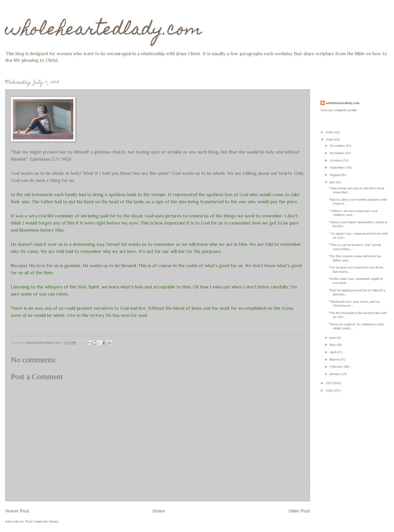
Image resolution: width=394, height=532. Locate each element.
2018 (330, 140)
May (333, 345)
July (333, 182)
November (338, 153)
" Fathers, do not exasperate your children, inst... (353, 213)
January (336, 374)
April (333, 352)
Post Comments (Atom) (42, 521)
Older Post (299, 511)
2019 (330, 132)
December (338, 146)
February (337, 366)
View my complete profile (339, 110)
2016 (330, 390)
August (335, 175)
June (333, 338)
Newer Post (17, 511)
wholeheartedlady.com (104, 31)
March (335, 359)
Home (159, 511)
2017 (330, 383)
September (338, 167)
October (336, 160)
